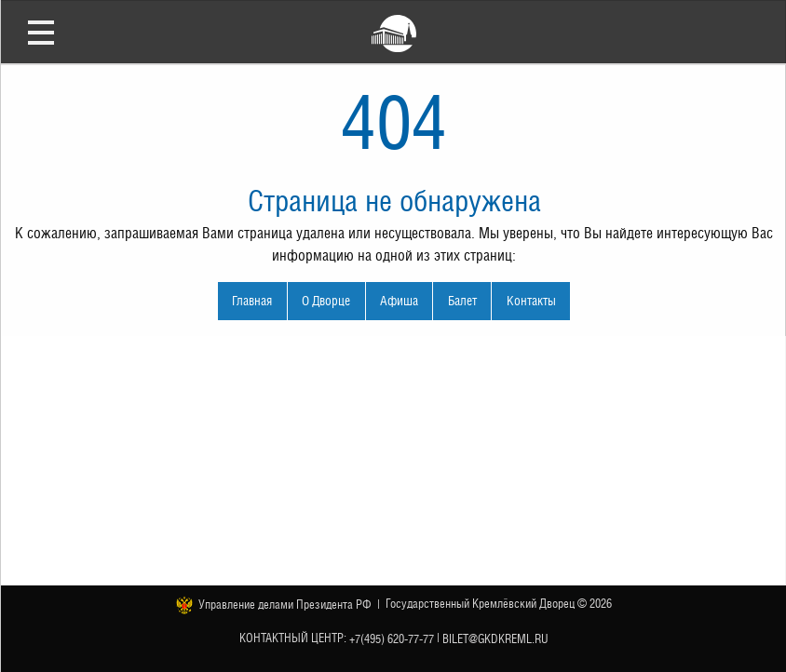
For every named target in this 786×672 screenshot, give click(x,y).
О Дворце (326, 300)
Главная (252, 300)
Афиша (399, 300)
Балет (462, 300)
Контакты (531, 300)
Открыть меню (41, 32)
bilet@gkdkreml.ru (495, 638)
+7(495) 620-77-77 (392, 638)
